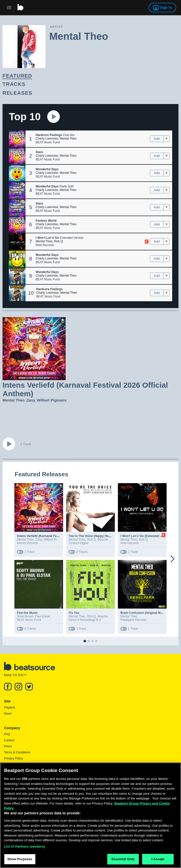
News (8, 714)
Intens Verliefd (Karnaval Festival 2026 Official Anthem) (57, 536)
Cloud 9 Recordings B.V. (85, 620)
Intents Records (28, 543)
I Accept (158, 861)
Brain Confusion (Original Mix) (142, 613)
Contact (9, 740)
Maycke (103, 540)
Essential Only (123, 861)
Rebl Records (45, 245)
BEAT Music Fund (48, 142)
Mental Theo (68, 139)
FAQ (7, 734)
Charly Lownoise (47, 139)
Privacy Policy (14, 758)
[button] (17, 139)
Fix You (74, 613)
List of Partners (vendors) (24, 848)
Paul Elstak (42, 616)
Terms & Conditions (17, 752)
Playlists (10, 708)
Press (8, 746)
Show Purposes (20, 861)
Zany (31, 400)
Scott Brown (25, 616)
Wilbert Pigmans (52, 400)
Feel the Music (27, 613)
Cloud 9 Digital (79, 543)
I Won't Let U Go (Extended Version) (146, 536)
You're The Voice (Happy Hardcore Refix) (98, 536)
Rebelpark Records (133, 620)
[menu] (166, 139)
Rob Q (58, 241)
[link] (86, 76)
